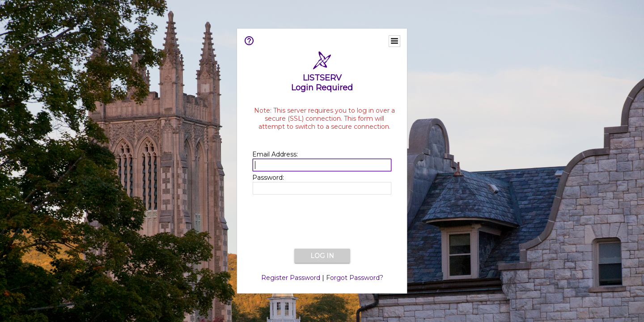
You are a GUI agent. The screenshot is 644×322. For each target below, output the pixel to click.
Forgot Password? (355, 278)
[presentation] (322, 222)
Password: (268, 178)
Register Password (291, 278)
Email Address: (275, 154)
